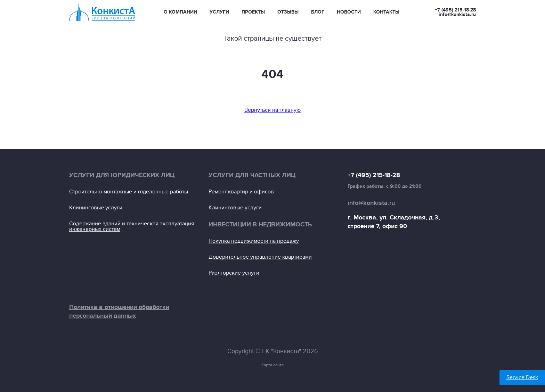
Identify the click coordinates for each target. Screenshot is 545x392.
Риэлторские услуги (234, 273)
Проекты (253, 12)
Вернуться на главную (272, 110)
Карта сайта (272, 365)
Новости (349, 12)
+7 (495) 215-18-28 (455, 10)
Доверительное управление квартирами (260, 257)
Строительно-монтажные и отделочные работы (129, 192)
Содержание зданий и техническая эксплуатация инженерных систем (132, 226)
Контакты (386, 12)
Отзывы (288, 12)
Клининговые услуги (96, 208)
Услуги (219, 12)
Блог (318, 12)
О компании (180, 12)
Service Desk (522, 377)
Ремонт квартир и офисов (241, 192)
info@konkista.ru (457, 14)
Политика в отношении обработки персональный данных (119, 312)
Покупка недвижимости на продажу (254, 241)
